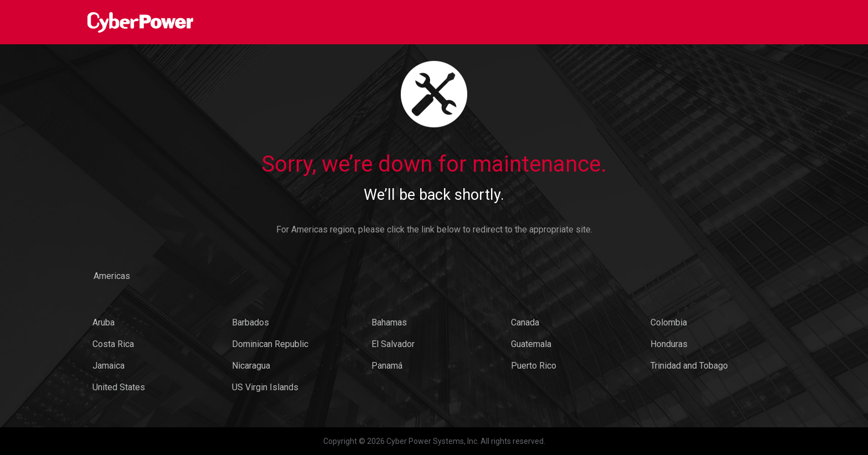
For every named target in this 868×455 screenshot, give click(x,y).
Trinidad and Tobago (689, 366)
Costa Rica (113, 344)
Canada (525, 322)
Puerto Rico (534, 366)
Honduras (669, 344)
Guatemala (531, 344)
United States (119, 387)
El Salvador (393, 344)
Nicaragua (251, 366)
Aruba (104, 322)
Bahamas (389, 322)
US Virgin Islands (265, 387)
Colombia (669, 322)
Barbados (250, 322)
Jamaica (108, 366)
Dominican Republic (270, 344)
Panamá (387, 366)
